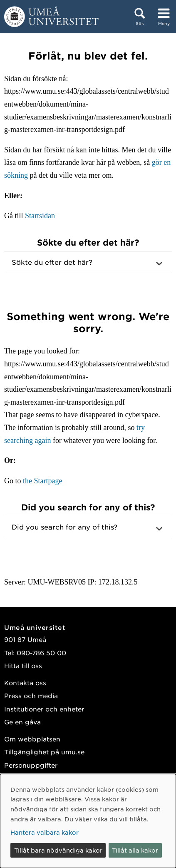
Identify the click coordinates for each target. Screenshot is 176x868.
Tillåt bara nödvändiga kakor (58, 850)
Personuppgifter (31, 765)
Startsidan (40, 216)
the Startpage (42, 481)
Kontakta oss (25, 683)
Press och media (31, 695)
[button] (88, 262)
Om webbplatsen (32, 739)
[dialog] (88, 821)
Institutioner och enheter (44, 709)
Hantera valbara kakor (45, 832)
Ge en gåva (22, 722)
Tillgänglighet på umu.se (44, 752)
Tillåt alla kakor (135, 850)
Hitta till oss (23, 665)
